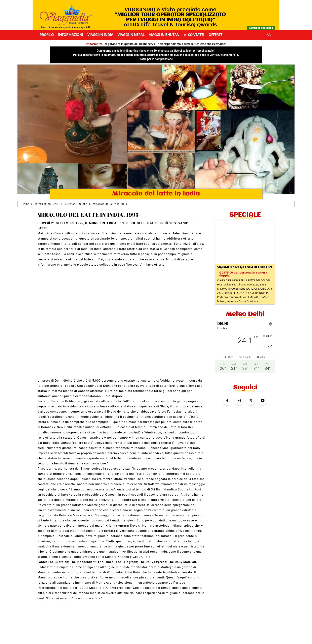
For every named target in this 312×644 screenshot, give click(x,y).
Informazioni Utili (47, 204)
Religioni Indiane (76, 204)
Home (25, 204)
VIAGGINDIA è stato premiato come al (170, 17)
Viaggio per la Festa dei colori (244, 267)
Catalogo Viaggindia (261, 28)
